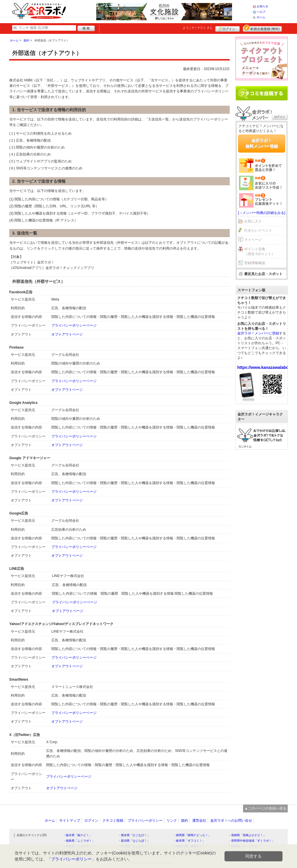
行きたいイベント (258, 230)
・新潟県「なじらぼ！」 (134, 841)
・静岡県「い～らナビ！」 (246, 846)
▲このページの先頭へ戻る (265, 808)
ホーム (261, 17)
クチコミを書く (262, 93)
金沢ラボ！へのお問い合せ (231, 821)
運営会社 (199, 821)
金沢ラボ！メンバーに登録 (258, 333)
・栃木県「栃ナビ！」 (77, 835)
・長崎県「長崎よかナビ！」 (247, 835)
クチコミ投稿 (113, 821)
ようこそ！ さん (198, 28)
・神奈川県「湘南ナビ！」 (191, 846)
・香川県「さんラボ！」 (134, 846)
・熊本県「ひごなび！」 (134, 835)
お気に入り (253, 221)
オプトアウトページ (67, 334)
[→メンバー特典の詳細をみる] (262, 213)
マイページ (253, 240)
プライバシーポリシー (145, 821)
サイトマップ (70, 821)
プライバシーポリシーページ (74, 325)
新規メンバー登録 (262, 28)
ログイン (228, 28)
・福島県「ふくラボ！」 (79, 841)
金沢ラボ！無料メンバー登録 (262, 143)
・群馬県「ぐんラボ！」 (79, 846)
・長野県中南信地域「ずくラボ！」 (251, 841)
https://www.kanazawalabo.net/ (267, 367)
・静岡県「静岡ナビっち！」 (192, 835)
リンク (172, 821)
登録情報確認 (255, 263)
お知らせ (262, 6)
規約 (184, 821)
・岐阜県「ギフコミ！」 (189, 841)
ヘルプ (261, 12)
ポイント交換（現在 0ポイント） (260, 251)
